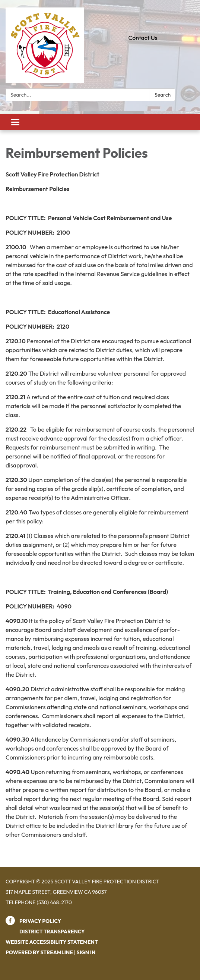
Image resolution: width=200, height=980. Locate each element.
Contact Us (143, 38)
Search (163, 95)
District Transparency (52, 932)
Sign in (86, 952)
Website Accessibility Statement (52, 942)
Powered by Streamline (39, 952)
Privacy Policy (40, 921)
